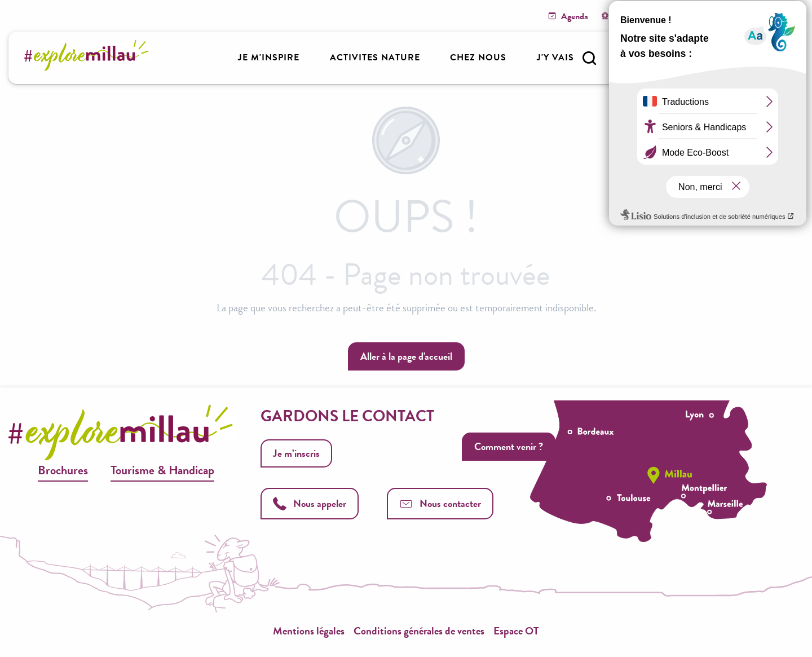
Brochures (63, 470)
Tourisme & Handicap (162, 470)
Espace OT (516, 631)
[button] (589, 58)
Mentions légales (309, 631)
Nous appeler (310, 503)
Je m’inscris (296, 453)
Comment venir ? (509, 446)
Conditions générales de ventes (419, 631)
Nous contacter (440, 503)
